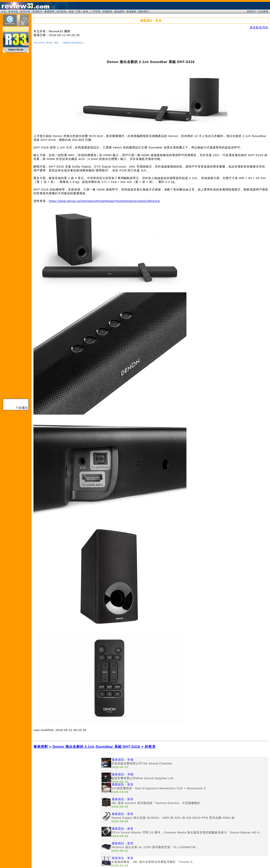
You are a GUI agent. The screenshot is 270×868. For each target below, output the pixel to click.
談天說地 (61, 11)
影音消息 (13, 11)
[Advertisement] (67, 784)
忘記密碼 (263, 11)
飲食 (86, 11)
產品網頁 (119, 11)
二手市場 (95, 11)
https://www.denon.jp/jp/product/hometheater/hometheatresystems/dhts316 (104, 201)
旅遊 (71, 11)
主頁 (4, 11)
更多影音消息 (259, 27)
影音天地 (25, 11)
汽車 (78, 11)
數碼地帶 (49, 11)
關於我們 (143, 11)
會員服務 (131, 11)
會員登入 (252, 11)
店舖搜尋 (107, 11)
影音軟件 (37, 11)
